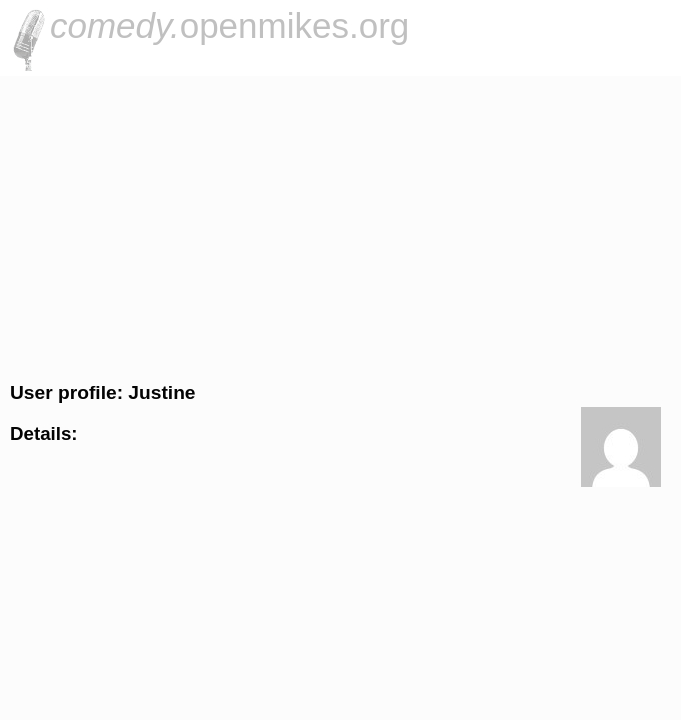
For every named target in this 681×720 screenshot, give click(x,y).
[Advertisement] (340, 226)
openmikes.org (229, 25)
